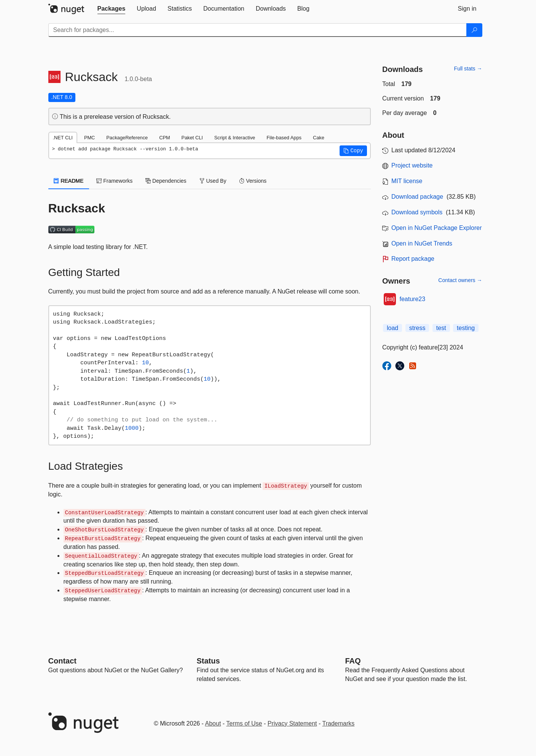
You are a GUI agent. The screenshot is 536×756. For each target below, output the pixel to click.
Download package (417, 197)
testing (466, 328)
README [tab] (69, 181)
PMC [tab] (89, 138)
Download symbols (417, 212)
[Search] (474, 30)
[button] (353, 151)
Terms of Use (244, 723)
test (441, 328)
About (213, 723)
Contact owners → (460, 280)
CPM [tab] (164, 138)
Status (208, 661)
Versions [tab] (253, 181)
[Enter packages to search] (258, 30)
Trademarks (339, 723)
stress (417, 328)
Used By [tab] (213, 181)
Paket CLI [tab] (192, 138)
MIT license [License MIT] (407, 181)
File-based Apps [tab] (284, 138)
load (392, 328)
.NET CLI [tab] (63, 138)
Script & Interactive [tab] (235, 138)
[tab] (112, 9)
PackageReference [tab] (127, 138)
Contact (62, 661)
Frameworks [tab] (114, 181)
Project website (412, 165)
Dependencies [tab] (166, 181)
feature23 (413, 299)
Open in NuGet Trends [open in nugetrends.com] (422, 243)
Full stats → (468, 69)
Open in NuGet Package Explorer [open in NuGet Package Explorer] (436, 228)
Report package (413, 259)
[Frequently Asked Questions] (353, 661)
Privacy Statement (292, 723)
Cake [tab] (319, 138)
